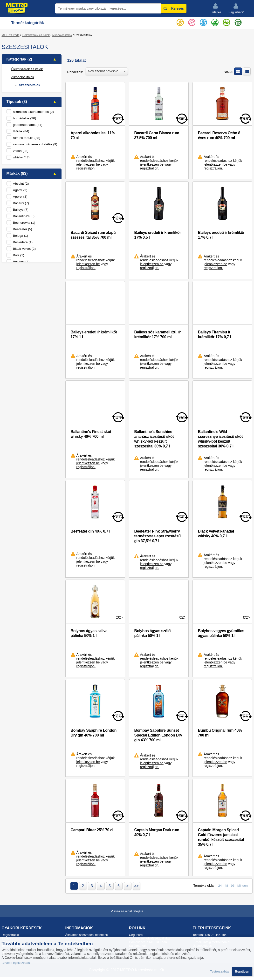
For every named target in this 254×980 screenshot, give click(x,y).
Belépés (216, 8)
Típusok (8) (17, 102)
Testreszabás (220, 972)
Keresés (174, 8)
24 (220, 886)
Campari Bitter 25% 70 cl (92, 830)
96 (233, 886)
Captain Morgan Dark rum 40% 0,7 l (157, 832)
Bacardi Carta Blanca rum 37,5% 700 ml (157, 135)
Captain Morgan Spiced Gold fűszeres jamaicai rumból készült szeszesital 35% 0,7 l (221, 837)
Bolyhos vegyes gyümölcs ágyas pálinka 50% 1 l (221, 633)
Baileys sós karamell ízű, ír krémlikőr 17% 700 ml (157, 335)
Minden (243, 886)
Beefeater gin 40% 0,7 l (90, 531)
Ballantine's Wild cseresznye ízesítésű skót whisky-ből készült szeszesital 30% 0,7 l (220, 439)
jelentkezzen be (88, 164)
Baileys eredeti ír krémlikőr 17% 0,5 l (157, 235)
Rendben (242, 972)
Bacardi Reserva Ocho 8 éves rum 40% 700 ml (219, 135)
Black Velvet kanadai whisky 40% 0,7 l (216, 534)
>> (136, 886)
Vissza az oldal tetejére (127, 911)
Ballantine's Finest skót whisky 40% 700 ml (91, 434)
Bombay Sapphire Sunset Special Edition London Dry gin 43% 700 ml (158, 735)
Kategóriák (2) (19, 59)
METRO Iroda (11, 35)
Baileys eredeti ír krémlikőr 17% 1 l (94, 335)
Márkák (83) (17, 173)
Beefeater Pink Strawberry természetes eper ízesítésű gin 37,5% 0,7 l (157, 536)
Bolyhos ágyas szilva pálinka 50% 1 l (89, 633)
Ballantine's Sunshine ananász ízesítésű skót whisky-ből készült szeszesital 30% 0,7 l (154, 439)
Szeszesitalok (30, 85)
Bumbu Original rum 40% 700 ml (220, 733)
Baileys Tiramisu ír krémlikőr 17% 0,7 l (214, 335)
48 (226, 886)
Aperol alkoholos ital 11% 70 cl (93, 135)
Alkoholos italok (62, 35)
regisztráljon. (86, 168)
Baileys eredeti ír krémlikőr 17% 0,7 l (221, 235)
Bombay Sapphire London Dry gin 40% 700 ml (94, 733)
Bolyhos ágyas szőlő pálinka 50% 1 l (152, 633)
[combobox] (107, 71)
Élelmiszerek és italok (36, 35)
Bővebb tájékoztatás (16, 963)
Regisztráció (236, 8)
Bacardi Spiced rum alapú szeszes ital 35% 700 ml (93, 235)
